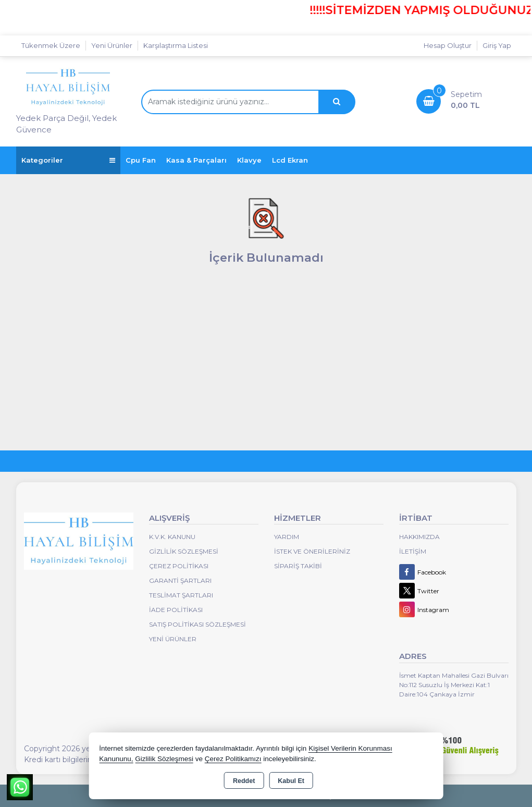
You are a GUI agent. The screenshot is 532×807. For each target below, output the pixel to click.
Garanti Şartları (180, 580)
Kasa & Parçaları (196, 160)
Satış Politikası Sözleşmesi (197, 624)
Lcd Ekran (290, 160)
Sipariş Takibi (298, 566)
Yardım (287, 537)
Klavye (249, 160)
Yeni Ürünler (173, 639)
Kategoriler (68, 160)
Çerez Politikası (179, 566)
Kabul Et (291, 781)
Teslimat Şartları (181, 595)
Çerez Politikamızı (233, 759)
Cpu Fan (141, 160)
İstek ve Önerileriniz (312, 551)
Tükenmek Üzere (51, 45)
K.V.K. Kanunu (172, 537)
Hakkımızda (419, 537)
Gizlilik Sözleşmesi (184, 551)
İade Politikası (176, 610)
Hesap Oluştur (448, 45)
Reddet (244, 781)
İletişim (413, 551)
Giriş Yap (497, 45)
